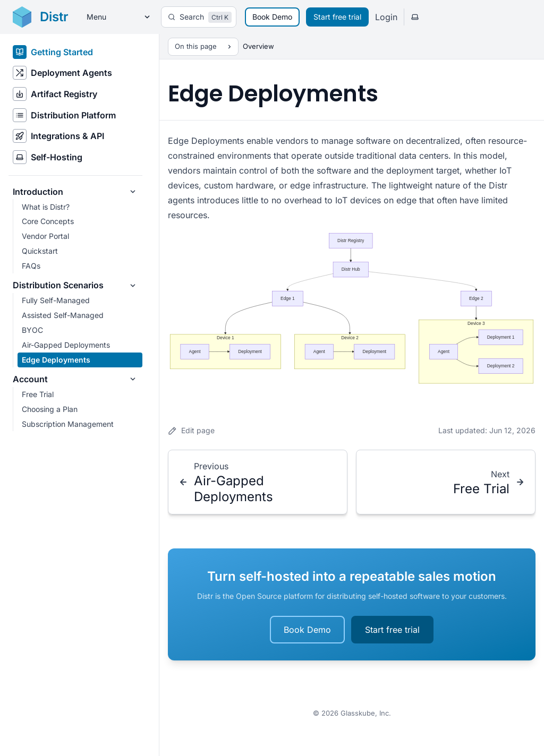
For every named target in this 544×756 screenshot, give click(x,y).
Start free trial (337, 17)
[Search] (199, 17)
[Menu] (115, 17)
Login (386, 17)
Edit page (191, 431)
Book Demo (272, 17)
